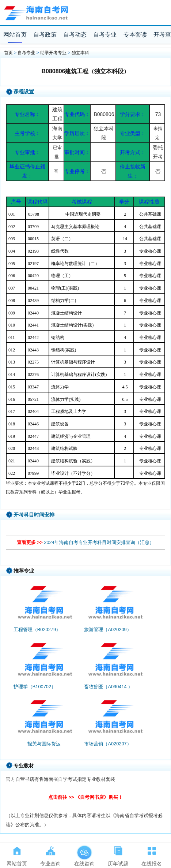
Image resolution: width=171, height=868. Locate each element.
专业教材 (24, 765)
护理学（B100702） (35, 687)
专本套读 (135, 35)
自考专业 (105, 35)
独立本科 (80, 53)
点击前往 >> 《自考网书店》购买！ (85, 797)
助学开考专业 (53, 53)
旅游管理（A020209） (108, 629)
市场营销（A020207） (108, 744)
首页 (8, 53)
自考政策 (45, 35)
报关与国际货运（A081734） (44, 747)
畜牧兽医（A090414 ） (108, 687)
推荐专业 (24, 571)
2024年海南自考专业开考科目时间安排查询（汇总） (99, 542)
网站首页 (15, 35)
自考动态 (75, 35)
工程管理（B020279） (37, 629)
